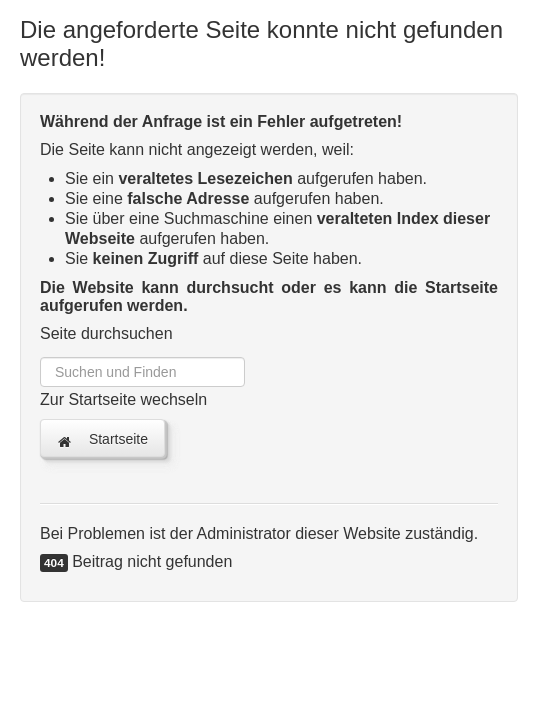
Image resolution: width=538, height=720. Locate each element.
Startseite (102, 440)
